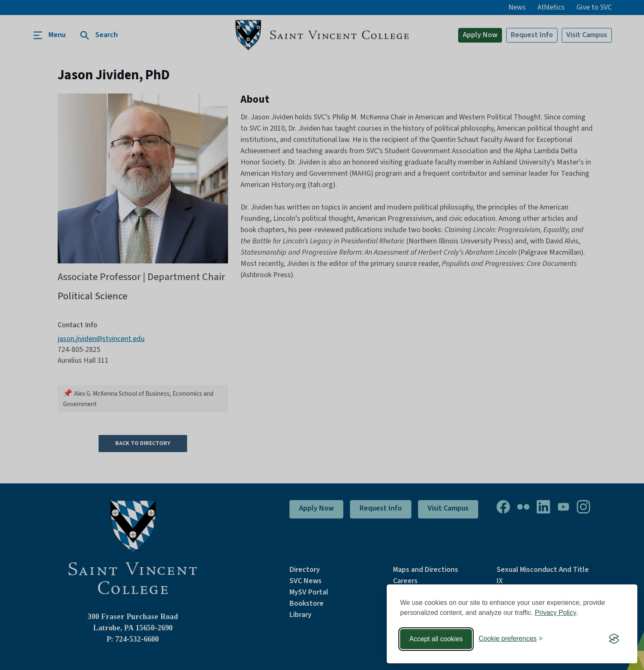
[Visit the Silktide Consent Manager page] (614, 639)
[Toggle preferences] (511, 639)
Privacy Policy (556, 613)
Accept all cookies (436, 639)
